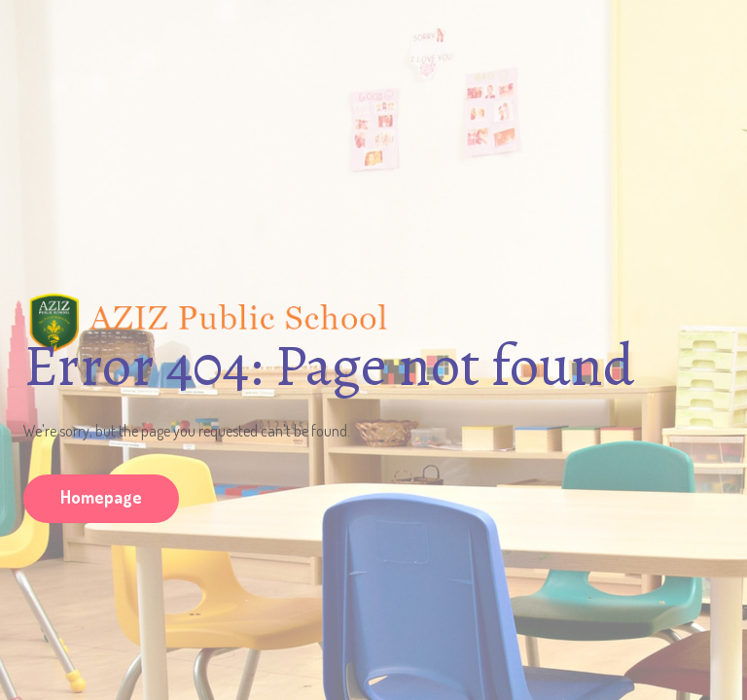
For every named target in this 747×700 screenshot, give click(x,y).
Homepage (101, 497)
